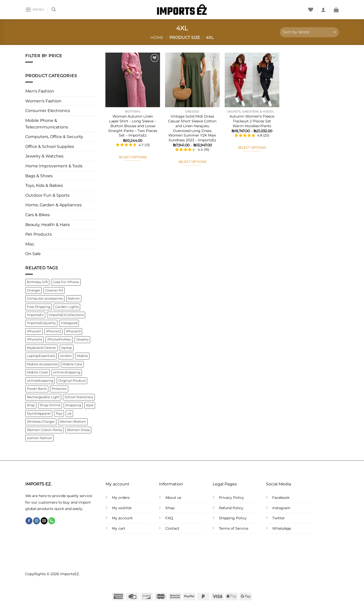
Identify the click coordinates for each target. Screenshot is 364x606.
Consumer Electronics (48, 111)
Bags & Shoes (39, 176)
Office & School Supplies (50, 147)
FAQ (169, 518)
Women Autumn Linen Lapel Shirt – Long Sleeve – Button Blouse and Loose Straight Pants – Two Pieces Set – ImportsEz (133, 126)
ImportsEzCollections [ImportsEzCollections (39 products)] (66, 315)
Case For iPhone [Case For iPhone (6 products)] (66, 282)
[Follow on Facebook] (29, 521)
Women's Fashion (43, 101)
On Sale (33, 254)
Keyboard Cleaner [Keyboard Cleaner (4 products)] (42, 348)
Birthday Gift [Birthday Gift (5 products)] (37, 282)
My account (122, 518)
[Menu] (35, 9)
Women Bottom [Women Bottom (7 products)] (73, 422)
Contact (172, 528)
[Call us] (52, 521)
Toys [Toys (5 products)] (59, 413)
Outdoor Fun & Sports (47, 195)
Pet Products (39, 234)
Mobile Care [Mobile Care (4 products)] (72, 364)
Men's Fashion (40, 91)
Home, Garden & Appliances (53, 205)
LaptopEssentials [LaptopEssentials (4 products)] (41, 356)
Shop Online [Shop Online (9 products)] (50, 405)
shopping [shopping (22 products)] (73, 405)
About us (173, 498)
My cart (119, 528)
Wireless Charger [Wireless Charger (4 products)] (41, 422)
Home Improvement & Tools (54, 166)
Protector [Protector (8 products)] (59, 389)
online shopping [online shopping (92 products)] (67, 373)
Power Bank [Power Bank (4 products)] (37, 389)
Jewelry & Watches (44, 156)
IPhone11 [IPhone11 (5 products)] (34, 331)
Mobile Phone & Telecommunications (47, 124)
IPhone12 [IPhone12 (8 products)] (53, 331)
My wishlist (122, 508)
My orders (121, 498)
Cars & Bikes (38, 215)
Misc (30, 244)
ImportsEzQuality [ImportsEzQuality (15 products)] (41, 323)
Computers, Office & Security (54, 137)
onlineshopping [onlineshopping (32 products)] (40, 381)
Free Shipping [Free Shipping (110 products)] (39, 307)
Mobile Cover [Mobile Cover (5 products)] (38, 373)
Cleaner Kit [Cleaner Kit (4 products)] (54, 290)
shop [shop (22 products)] (31, 405)
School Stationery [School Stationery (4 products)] (79, 397)
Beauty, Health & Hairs (48, 225)
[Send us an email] (44, 521)
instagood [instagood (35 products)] (69, 323)
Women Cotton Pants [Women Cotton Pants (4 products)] (44, 430)
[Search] (54, 9)
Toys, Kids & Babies (44, 186)
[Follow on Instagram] (37, 521)
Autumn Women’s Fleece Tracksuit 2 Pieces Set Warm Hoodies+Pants (252, 121)
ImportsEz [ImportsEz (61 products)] (35, 315)
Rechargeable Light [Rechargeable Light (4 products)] (43, 397)
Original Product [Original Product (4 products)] (72, 381)
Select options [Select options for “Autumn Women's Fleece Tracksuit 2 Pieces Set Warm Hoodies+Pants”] (252, 148)
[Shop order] (309, 32)
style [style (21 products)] (90, 405)
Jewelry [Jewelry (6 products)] (82, 340)
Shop (170, 508)
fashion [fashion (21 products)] (74, 298)
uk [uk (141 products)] (69, 413)
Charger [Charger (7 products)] (33, 290)
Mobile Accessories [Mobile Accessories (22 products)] (42, 364)
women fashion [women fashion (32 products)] (40, 438)
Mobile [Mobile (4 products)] (82, 356)
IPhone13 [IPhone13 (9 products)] (73, 331)
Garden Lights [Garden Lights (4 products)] (67, 307)
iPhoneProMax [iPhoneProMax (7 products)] (59, 340)
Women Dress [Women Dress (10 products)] (78, 430)
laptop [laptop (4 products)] (67, 348)
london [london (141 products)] (66, 356)
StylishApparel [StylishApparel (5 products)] (39, 413)
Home (157, 38)
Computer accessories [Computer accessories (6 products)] (45, 298)
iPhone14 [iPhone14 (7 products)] (35, 340)
